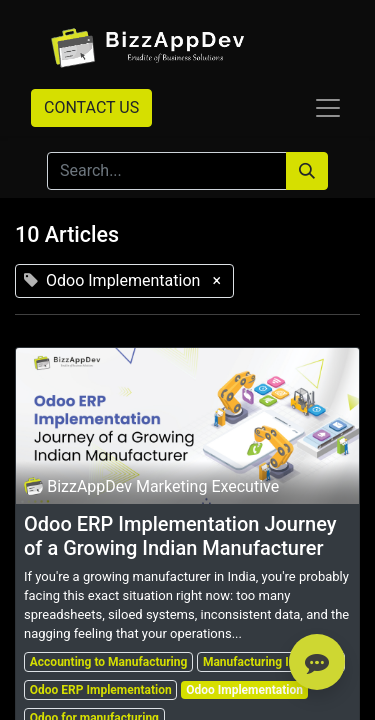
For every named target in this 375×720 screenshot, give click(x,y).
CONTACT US (91, 107)
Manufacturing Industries (271, 662)
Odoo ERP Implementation (101, 690)
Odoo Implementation (244, 690)
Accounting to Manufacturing (109, 662)
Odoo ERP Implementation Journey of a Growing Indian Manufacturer (180, 536)
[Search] (307, 171)
